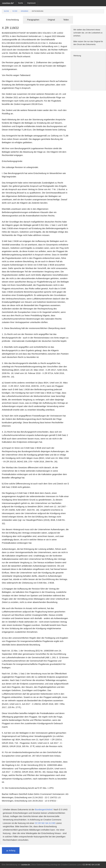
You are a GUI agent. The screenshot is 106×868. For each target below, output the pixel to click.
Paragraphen (33, 20)
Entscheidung (38, 11)
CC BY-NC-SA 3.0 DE (45, 823)
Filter (15, 11)
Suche (20, 3)
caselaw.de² (8, 3)
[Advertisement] (88, 74)
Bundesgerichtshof (44, 809)
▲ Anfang (11, 850)
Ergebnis (25, 11)
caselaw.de (25, 865)
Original (51, 20)
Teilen (66, 20)
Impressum (31, 3)
